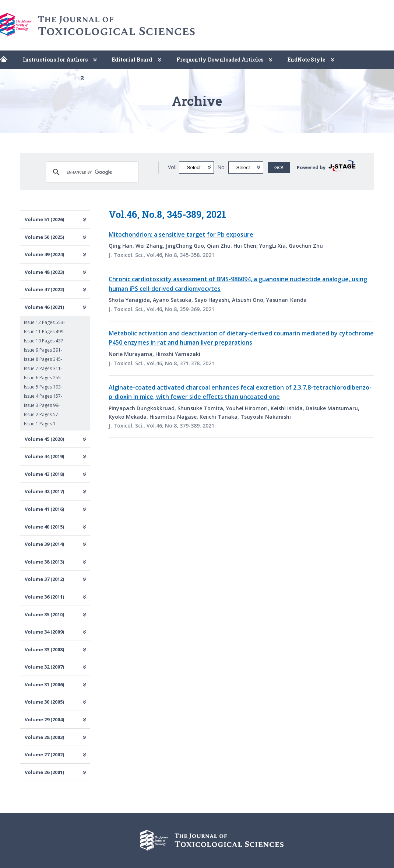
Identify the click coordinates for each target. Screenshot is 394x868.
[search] (91, 172)
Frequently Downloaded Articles (220, 60)
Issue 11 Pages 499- (44, 332)
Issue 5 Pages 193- (43, 387)
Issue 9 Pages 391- (43, 350)
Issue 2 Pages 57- (42, 414)
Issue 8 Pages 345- (43, 359)
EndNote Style (306, 60)
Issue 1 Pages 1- (41, 424)
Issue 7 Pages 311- (43, 368)
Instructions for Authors (55, 60)
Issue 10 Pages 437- (44, 341)
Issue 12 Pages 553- (44, 322)
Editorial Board (132, 60)
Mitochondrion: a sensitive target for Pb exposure (181, 234)
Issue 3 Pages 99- (42, 405)
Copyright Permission (45, 78)
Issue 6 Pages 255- (43, 378)
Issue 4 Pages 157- (43, 396)
